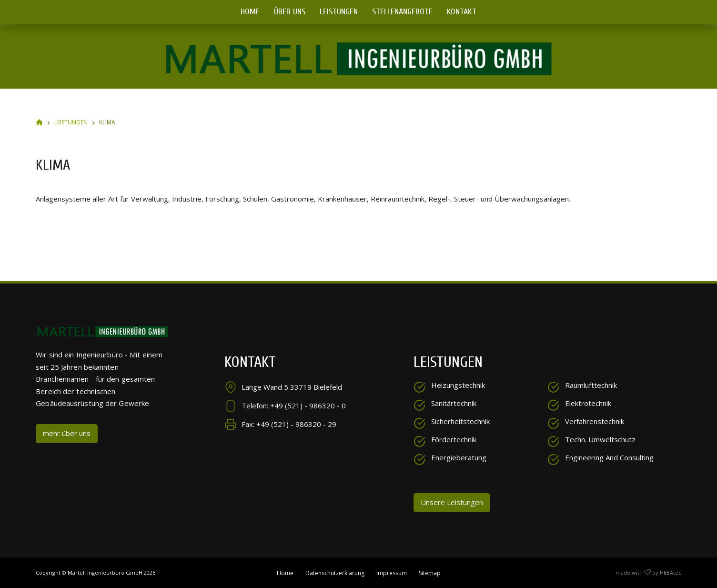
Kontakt (462, 12)
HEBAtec (671, 572)
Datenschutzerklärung (335, 572)
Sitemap (430, 572)
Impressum (392, 572)
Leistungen (339, 12)
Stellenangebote (402, 12)
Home (250, 12)
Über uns (290, 12)
